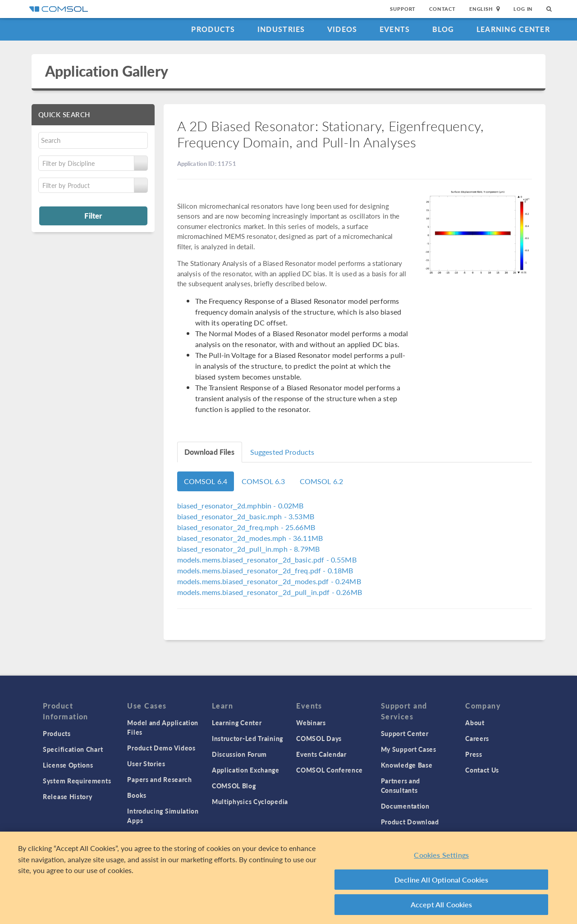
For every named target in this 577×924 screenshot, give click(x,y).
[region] (288, 878)
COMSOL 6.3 (263, 481)
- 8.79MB (249, 549)
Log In (523, 9)
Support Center (405, 733)
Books (137, 795)
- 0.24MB (269, 581)
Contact (442, 9)
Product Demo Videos (161, 748)
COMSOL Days (319, 738)
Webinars (311, 723)
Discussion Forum (239, 754)
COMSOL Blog (234, 786)
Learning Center (513, 29)
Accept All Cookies (442, 904)
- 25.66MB (246, 527)
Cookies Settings (441, 855)
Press (474, 754)
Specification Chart (73, 749)
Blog (443, 29)
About (475, 723)
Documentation (405, 806)
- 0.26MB (270, 592)
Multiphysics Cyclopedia (250, 801)
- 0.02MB (240, 505)
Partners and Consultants (401, 785)
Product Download (410, 822)
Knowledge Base (407, 765)
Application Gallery (107, 71)
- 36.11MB (250, 538)
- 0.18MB (265, 570)
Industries (281, 29)
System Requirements (77, 781)
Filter (93, 215)
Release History (68, 796)
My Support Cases (409, 749)
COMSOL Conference (330, 770)
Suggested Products (282, 452)
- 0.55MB (267, 560)
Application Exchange (246, 770)
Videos (342, 29)
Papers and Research (159, 779)
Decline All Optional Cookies (442, 880)
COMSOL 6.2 (322, 481)
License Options (68, 765)
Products (213, 29)
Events (395, 29)
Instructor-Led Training (247, 738)
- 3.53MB (246, 516)
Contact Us (482, 770)
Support (403, 9)
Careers (477, 738)
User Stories (146, 764)
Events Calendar (321, 754)
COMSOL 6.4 (206, 481)
